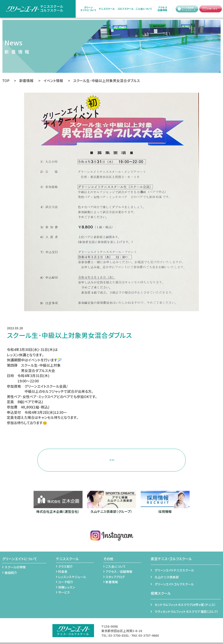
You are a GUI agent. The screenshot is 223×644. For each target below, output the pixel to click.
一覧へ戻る (111, 457)
